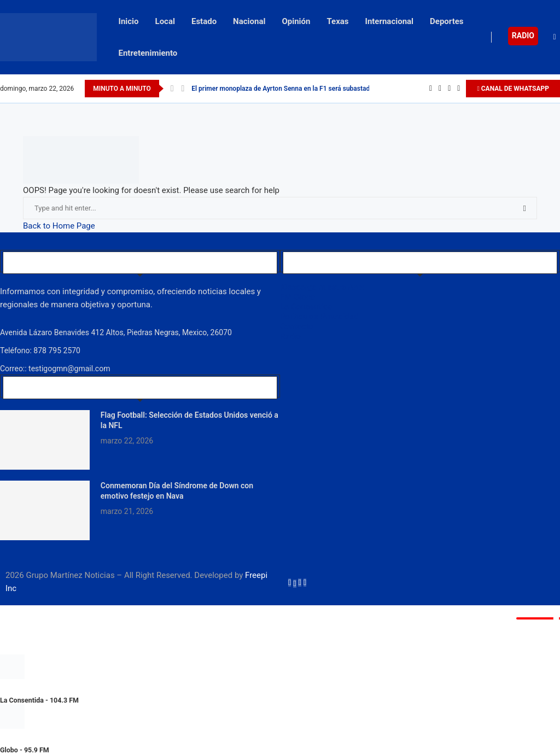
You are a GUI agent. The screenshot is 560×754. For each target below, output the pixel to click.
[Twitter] (440, 89)
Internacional (390, 21)
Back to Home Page (59, 226)
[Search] (555, 37)
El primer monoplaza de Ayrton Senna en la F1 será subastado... (285, 89)
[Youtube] (459, 89)
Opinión (296, 21)
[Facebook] (431, 89)
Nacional (249, 21)
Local (165, 21)
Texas (337, 21)
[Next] (183, 89)
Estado (204, 21)
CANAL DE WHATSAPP (513, 89)
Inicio (129, 21)
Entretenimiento (148, 53)
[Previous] (172, 89)
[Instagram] (449, 89)
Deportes (447, 21)
